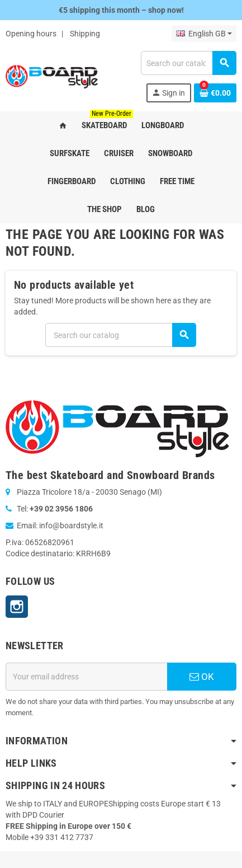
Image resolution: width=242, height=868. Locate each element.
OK (202, 677)
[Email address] (86, 677)
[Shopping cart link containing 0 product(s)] (215, 93)
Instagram (17, 607)
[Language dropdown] (204, 34)
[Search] (188, 63)
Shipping (85, 34)
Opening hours (31, 34)
